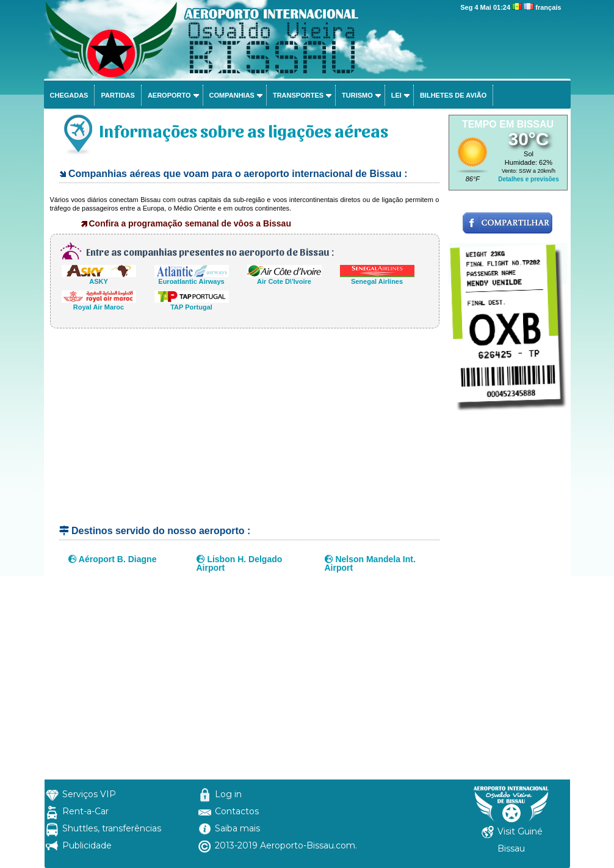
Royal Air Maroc (99, 304)
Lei (396, 95)
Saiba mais (237, 828)
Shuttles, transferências (112, 828)
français (548, 7)
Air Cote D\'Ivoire (284, 278)
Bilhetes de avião (453, 95)
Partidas (117, 95)
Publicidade (87, 845)
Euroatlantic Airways (192, 278)
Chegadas (69, 95)
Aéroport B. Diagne (113, 559)
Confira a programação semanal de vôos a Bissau (190, 223)
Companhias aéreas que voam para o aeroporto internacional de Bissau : (238, 174)
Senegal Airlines (377, 278)
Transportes (298, 95)
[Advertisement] (245, 432)
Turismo (357, 95)
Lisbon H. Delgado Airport (240, 563)
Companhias (232, 95)
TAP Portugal (192, 304)
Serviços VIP (89, 794)
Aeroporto (169, 95)
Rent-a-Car (85, 811)
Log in (228, 794)
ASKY (99, 278)
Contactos (237, 811)
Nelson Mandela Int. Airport (370, 563)
